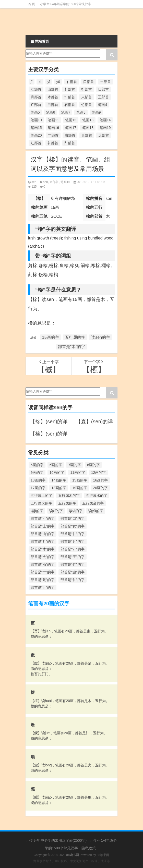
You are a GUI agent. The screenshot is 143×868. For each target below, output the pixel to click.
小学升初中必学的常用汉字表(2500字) (56, 840)
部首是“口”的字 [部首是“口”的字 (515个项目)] (72, 519)
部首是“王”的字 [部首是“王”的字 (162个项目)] (72, 557)
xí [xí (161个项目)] (40, 82)
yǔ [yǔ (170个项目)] (58, 82)
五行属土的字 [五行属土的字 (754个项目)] (41, 496)
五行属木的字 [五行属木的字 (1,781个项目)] (69, 496)
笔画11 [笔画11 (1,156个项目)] (53, 120)
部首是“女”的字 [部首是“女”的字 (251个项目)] (72, 526)
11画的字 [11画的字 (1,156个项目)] (78, 473)
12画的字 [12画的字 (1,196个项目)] (99, 473)
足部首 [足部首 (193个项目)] (104, 135)
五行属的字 (75, 337)
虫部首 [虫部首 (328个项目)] (70, 135)
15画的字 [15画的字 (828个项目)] (80, 480)
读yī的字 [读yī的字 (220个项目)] (76, 511)
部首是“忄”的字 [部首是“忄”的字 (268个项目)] (72, 534)
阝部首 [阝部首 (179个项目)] (70, 143)
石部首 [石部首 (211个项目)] (70, 105)
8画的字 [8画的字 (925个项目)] (93, 465)
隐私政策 (89, 848)
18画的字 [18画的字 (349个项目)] (59, 488)
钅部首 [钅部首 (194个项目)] (53, 143)
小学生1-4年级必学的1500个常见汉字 (66, 4)
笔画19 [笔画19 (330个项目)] (105, 128)
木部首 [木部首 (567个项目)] (53, 97)
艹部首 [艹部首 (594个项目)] (53, 135)
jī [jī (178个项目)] (32, 82)
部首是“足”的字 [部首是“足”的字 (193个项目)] (43, 580)
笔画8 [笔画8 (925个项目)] (81, 112)
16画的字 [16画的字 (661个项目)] (100, 480)
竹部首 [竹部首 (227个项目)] (87, 105)
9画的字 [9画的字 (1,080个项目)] (37, 473)
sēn (34, 182)
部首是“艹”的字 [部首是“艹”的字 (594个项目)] (43, 572)
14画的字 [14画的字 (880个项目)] (59, 480)
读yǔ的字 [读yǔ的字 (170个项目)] (96, 511)
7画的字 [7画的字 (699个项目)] (75, 465)
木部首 (54, 182)
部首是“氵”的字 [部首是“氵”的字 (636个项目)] (72, 549)
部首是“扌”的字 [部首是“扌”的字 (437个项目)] (43, 541)
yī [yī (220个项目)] (49, 82)
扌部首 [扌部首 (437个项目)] (87, 89)
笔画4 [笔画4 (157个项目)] (103, 105)
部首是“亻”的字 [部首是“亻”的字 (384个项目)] (43, 519)
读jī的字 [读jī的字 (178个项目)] (37, 511)
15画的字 (51, 337)
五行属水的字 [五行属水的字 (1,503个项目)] (97, 496)
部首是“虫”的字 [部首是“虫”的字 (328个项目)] (72, 572)
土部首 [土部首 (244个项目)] (105, 82)
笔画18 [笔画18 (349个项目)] (88, 128)
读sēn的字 (101, 337)
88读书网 (103, 855)
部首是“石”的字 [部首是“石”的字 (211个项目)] (43, 564)
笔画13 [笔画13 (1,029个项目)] (88, 120)
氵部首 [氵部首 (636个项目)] (70, 97)
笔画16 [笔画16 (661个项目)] (53, 128)
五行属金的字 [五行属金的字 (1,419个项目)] (93, 503)
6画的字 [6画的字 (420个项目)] (56, 465)
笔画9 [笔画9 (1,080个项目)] (96, 112)
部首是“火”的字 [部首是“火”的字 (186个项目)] (43, 557)
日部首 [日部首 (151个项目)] (103, 89)
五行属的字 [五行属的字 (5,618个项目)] (67, 503)
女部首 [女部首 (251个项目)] (36, 89)
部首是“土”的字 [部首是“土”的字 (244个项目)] (43, 526)
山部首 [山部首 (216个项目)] (53, 89)
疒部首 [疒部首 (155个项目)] (36, 105)
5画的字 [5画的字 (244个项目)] (37, 465)
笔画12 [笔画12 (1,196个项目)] (71, 120)
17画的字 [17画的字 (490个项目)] (38, 488)
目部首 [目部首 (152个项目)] (53, 105)
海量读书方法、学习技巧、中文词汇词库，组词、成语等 (71, 861)
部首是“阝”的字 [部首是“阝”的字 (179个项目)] (43, 587)
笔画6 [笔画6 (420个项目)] (51, 112)
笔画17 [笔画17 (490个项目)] (71, 128)
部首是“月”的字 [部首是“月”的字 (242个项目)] (72, 541)
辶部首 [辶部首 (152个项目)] (36, 143)
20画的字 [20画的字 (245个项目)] (100, 488)
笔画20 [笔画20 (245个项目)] (36, 135)
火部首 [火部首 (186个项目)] (87, 97)
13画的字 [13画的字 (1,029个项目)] (38, 480)
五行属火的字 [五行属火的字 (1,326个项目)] (41, 503)
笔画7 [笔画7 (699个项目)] (66, 112)
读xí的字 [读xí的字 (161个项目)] (56, 511)
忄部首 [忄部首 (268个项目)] (70, 89)
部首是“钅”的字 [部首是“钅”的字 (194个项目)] (72, 580)
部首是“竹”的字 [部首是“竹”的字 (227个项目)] (72, 564)
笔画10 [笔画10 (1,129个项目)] (36, 120)
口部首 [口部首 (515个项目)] (89, 82)
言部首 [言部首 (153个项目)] (87, 135)
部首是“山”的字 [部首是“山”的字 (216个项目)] (43, 534)
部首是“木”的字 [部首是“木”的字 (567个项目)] (43, 549)
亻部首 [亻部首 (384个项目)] (72, 82)
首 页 (32, 4)
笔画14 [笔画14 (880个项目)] (105, 120)
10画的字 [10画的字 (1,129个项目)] (57, 473)
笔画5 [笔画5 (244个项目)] (35, 112)
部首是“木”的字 (72, 347)
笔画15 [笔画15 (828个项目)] (36, 128)
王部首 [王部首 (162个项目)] (103, 97)
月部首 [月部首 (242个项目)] (36, 97)
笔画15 (65, 182)
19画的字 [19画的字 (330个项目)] (80, 488)
